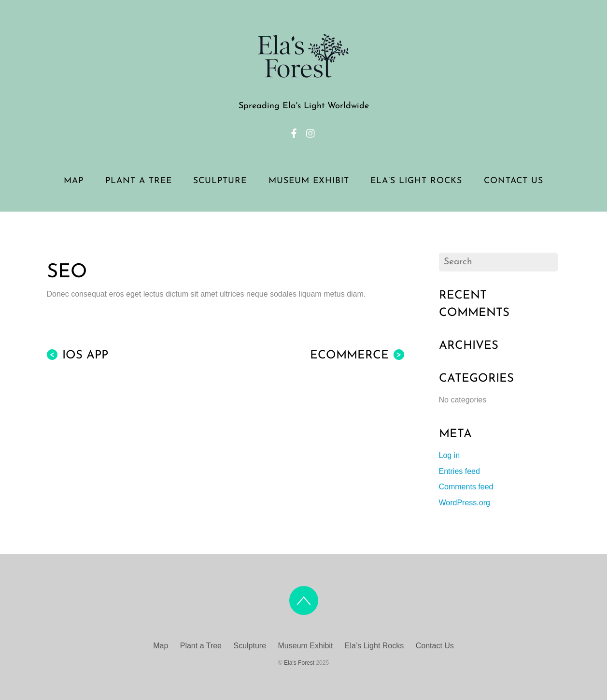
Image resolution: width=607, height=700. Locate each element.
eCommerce (357, 355)
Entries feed (459, 471)
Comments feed (466, 487)
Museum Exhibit (309, 181)
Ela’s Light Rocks (416, 181)
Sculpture (220, 181)
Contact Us (514, 181)
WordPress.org (465, 503)
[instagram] (311, 132)
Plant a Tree (139, 181)
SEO (67, 272)
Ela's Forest (299, 663)
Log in (450, 455)
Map (74, 181)
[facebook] (294, 132)
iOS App (78, 355)
